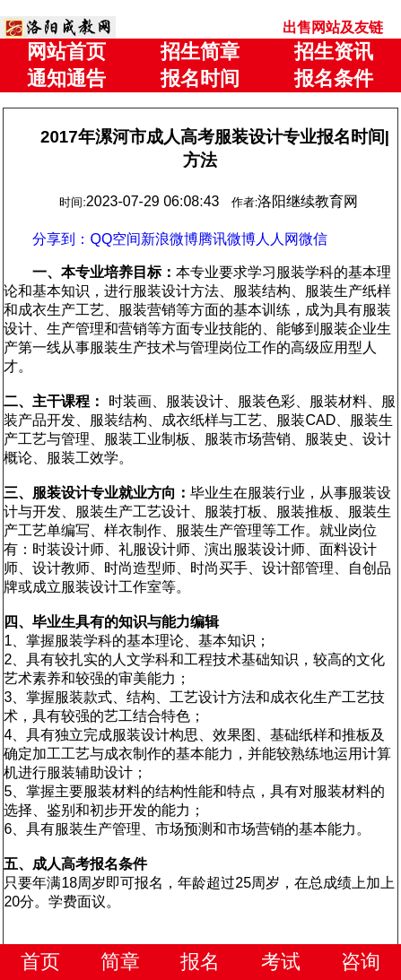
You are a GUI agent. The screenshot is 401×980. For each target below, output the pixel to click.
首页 (40, 962)
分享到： (61, 239)
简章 (120, 962)
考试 (281, 962)
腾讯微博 (227, 239)
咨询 (361, 962)
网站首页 (66, 52)
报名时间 (200, 78)
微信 (313, 239)
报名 (200, 962)
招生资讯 (334, 52)
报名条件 (334, 78)
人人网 (277, 239)
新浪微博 (170, 239)
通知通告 (66, 78)
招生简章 (200, 52)
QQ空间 (115, 239)
